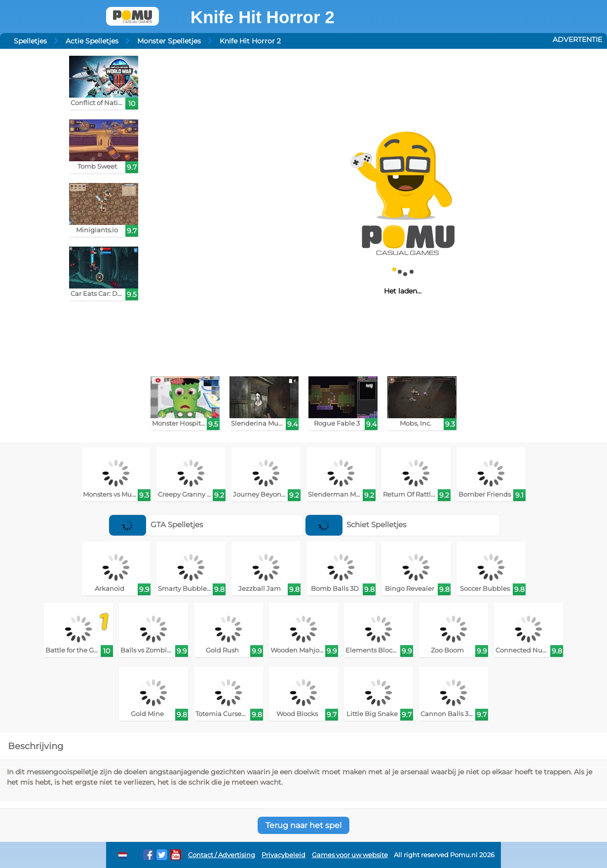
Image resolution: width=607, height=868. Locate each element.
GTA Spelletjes (156, 524)
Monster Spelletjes (169, 41)
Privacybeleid (284, 855)
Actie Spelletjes (92, 41)
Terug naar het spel (303, 825)
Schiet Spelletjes (356, 524)
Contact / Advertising (222, 855)
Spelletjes (30, 41)
